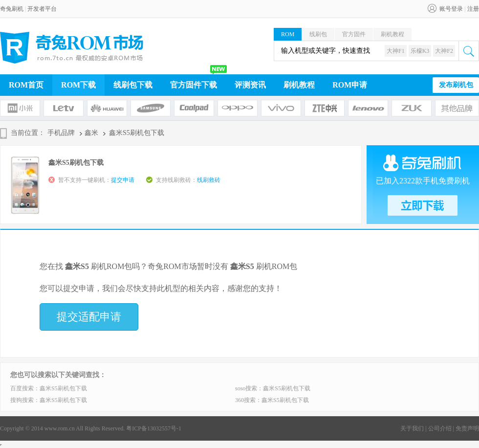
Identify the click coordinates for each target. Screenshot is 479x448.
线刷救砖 (209, 180)
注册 (473, 9)
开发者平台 (42, 9)
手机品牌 (61, 133)
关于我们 (412, 428)
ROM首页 (26, 85)
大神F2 (444, 51)
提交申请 (123, 180)
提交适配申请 (89, 317)
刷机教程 (392, 34)
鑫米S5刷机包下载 (63, 388)
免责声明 (467, 428)
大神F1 (396, 51)
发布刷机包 (456, 85)
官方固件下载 (194, 85)
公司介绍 (440, 428)
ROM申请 (350, 85)
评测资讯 (250, 85)
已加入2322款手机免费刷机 (423, 181)
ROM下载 (78, 85)
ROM (288, 34)
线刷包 (318, 34)
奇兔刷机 (12, 9)
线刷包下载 (133, 85)
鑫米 (91, 133)
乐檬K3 (420, 51)
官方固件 (354, 34)
